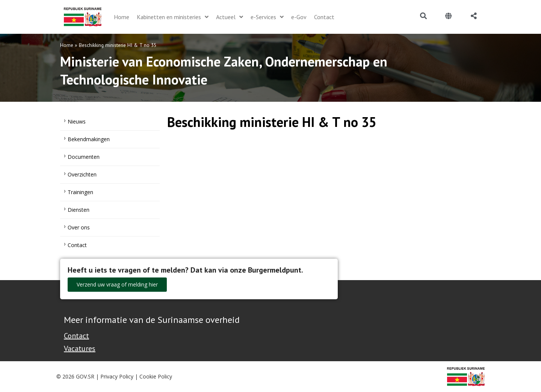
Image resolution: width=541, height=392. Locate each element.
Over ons (79, 227)
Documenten (84, 157)
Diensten (79, 210)
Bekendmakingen (89, 139)
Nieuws (77, 121)
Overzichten (82, 174)
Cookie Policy (156, 376)
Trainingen (80, 192)
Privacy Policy (117, 376)
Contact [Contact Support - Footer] (76, 336)
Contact (77, 245)
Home (67, 45)
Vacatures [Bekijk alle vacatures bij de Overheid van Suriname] (80, 348)
